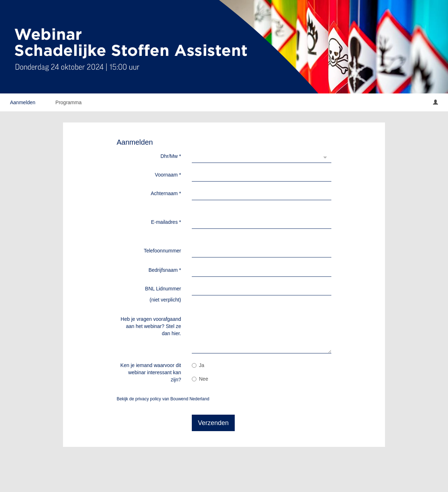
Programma (69, 102)
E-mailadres (166, 222)
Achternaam (166, 193)
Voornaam (168, 175)
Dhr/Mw (171, 156)
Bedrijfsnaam (165, 270)
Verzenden (213, 423)
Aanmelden (23, 102)
